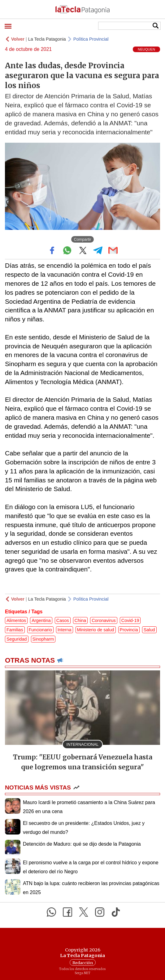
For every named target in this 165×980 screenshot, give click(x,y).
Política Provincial (91, 39)
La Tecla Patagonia (47, 39)
